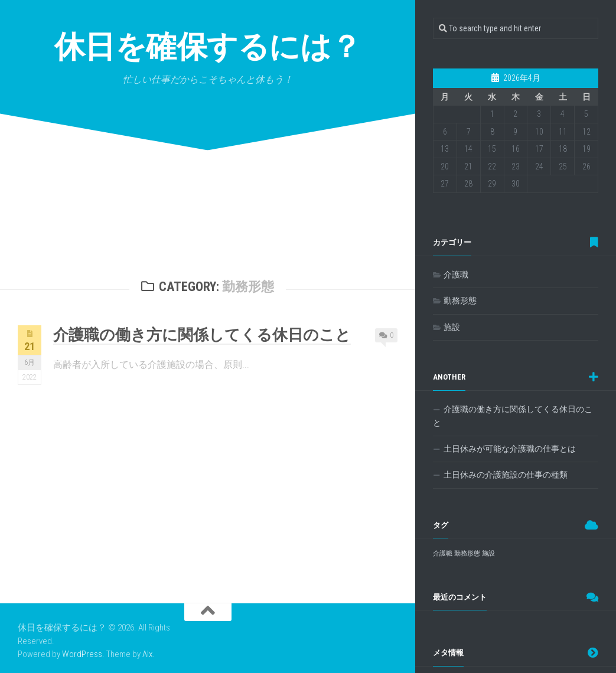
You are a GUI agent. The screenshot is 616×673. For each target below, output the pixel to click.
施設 (452, 327)
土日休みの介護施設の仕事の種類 (506, 475)
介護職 (456, 275)
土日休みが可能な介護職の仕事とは (510, 449)
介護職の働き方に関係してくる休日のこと (202, 335)
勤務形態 (460, 300)
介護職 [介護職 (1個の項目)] (443, 553)
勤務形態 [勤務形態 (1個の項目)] (467, 553)
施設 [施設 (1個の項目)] (488, 553)
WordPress (82, 654)
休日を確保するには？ (208, 47)
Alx (147, 654)
